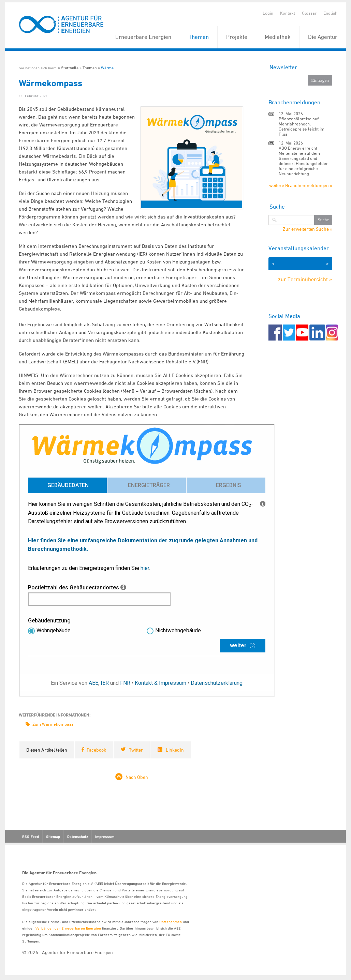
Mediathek (278, 37)
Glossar (309, 13)
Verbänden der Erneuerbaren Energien (68, 928)
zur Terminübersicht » (305, 279)
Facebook (96, 750)
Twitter (136, 750)
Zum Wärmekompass (53, 724)
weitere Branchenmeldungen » (301, 185)
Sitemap (53, 836)
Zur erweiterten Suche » (308, 229)
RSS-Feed (31, 836)
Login (268, 13)
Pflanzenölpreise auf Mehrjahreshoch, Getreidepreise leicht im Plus (302, 126)
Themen (199, 37)
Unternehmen (171, 922)
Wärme (107, 68)
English (330, 13)
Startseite (70, 68)
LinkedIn (175, 750)
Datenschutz (78, 836)
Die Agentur (323, 37)
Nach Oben (137, 777)
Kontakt (288, 13)
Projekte (237, 37)
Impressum (105, 836)
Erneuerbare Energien (143, 37)
